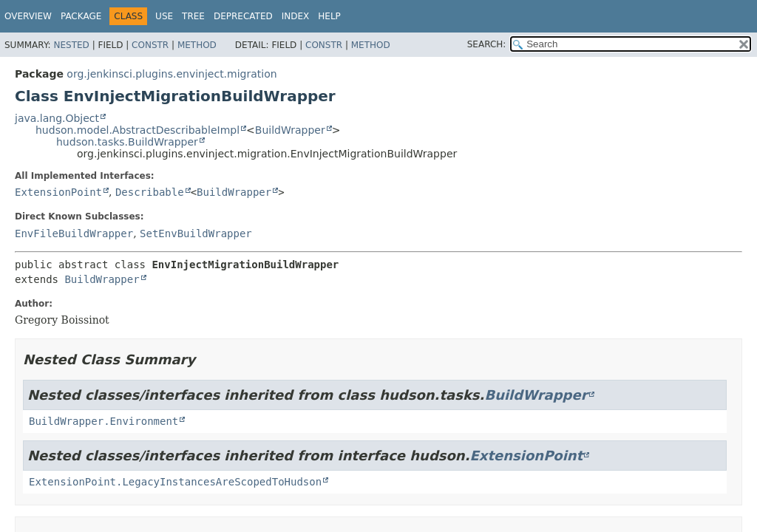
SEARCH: (487, 44)
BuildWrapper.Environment (103, 421)
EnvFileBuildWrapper (74, 233)
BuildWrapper (290, 130)
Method (197, 45)
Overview (28, 16)
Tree (193, 16)
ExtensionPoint (58, 192)
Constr (150, 45)
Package (81, 16)
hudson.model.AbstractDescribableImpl (138, 130)
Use (164, 16)
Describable (150, 192)
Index (296, 16)
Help (329, 16)
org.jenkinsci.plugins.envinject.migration (172, 74)
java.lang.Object (57, 118)
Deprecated (243, 16)
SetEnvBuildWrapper (196, 233)
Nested (71, 45)
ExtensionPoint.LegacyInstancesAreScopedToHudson (175, 482)
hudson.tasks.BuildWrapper (127, 142)
